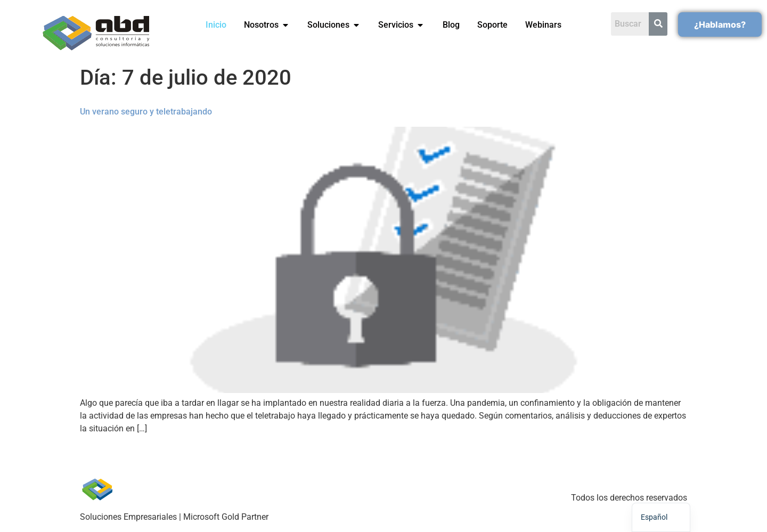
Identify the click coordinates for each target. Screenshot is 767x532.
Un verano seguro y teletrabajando (146, 112)
